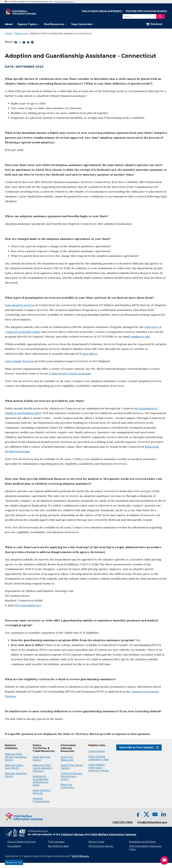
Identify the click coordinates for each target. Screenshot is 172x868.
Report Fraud (96, 842)
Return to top (14, 862)
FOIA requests (56, 842)
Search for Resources (67, 758)
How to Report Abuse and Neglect (102, 11)
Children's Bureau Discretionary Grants (71, 776)
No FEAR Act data (58, 846)
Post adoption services (20, 305)
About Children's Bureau (21, 842)
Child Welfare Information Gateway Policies (99, 768)
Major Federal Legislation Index (99, 758)
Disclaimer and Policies (142, 842)
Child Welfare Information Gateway (113, 834)
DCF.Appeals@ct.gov (28, 605)
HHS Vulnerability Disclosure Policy (145, 848)
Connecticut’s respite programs (70, 373)
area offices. (90, 354)
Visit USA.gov (80, 856)
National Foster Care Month (14, 767)
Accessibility (14, 846)
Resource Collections (67, 786)
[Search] (160, 16)
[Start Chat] (164, 860)
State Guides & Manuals (41, 792)
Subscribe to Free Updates (139, 747)
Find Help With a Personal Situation (146, 11)
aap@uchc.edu (140, 337)
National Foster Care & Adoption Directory (43, 768)
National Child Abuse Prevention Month (16, 757)
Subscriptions (97, 751)
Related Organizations (41, 800)
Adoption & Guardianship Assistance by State (41, 781)
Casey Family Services (19, 361)
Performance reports (101, 846)
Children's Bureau (73, 834)
